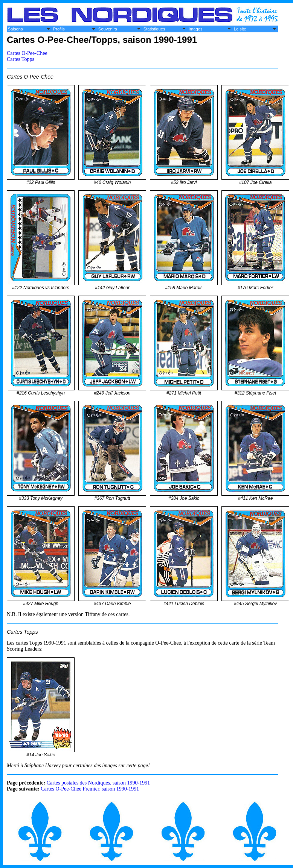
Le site (240, 29)
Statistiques (154, 29)
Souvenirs (108, 29)
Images (196, 29)
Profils (59, 29)
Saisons (15, 29)
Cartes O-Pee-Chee (27, 53)
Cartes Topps (21, 59)
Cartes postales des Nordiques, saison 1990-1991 (98, 783)
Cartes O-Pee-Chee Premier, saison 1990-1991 (90, 789)
